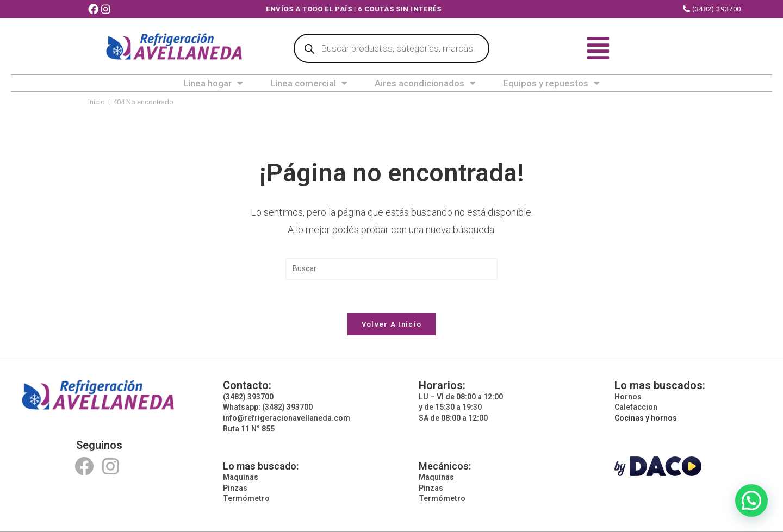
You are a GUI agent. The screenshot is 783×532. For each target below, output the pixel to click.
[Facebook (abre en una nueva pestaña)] (95, 10)
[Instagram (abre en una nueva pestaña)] (107, 10)
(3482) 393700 (712, 9)
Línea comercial (309, 83)
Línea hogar (213, 83)
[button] (751, 500)
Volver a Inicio (392, 324)
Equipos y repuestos (551, 83)
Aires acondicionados (425, 83)
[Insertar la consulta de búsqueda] (391, 269)
